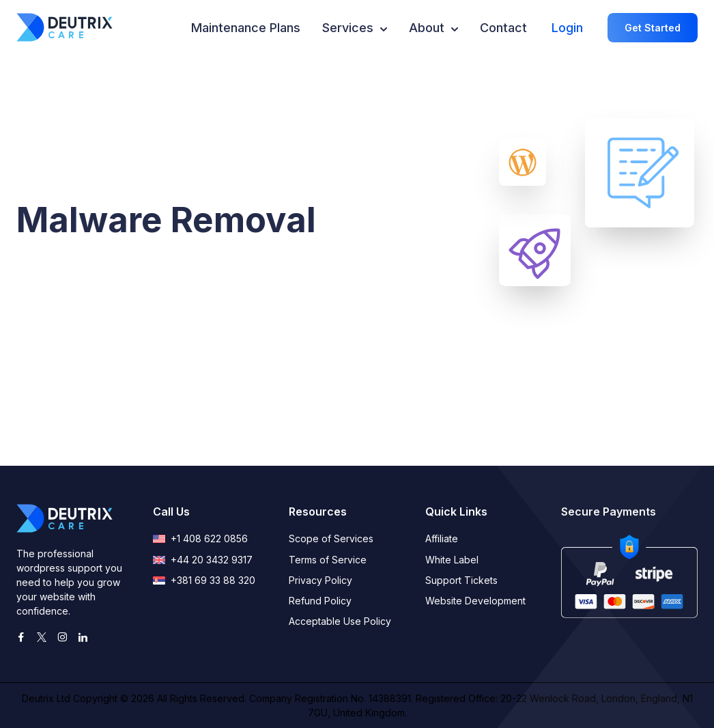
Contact (503, 28)
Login (567, 28)
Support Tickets (461, 580)
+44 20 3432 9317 (203, 560)
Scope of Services (331, 538)
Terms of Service (328, 560)
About (433, 27)
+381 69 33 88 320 (204, 580)
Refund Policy (320, 601)
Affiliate (442, 538)
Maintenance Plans (246, 28)
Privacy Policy (320, 580)
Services (355, 27)
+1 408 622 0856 (200, 538)
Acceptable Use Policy (340, 621)
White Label (452, 560)
